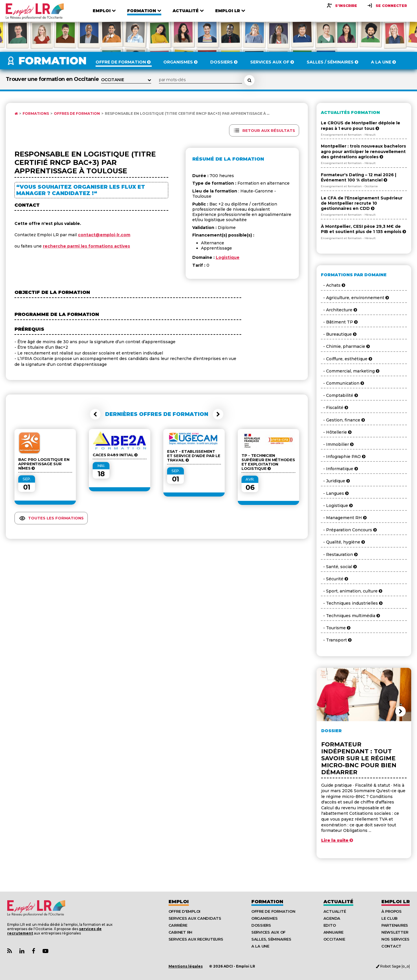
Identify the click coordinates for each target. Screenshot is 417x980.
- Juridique (335, 481)
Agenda (332, 918)
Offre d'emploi (184, 911)
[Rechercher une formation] (249, 80)
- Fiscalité (334, 408)
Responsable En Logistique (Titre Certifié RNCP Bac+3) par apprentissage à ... (187, 114)
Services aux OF (268, 932)
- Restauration (339, 554)
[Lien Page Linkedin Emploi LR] (22, 951)
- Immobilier (337, 444)
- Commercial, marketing (350, 371)
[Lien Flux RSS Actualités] (10, 951)
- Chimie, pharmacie (345, 346)
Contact (391, 946)
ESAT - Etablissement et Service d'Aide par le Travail (194, 456)
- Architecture (339, 310)
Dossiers (261, 925)
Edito (330, 925)
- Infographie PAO (343, 457)
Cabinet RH (180, 932)
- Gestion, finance (343, 420)
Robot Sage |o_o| (393, 966)
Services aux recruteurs (196, 939)
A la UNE (260, 946)
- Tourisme (336, 628)
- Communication (342, 383)
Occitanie (334, 939)
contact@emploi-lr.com (104, 235)
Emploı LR (396, 902)
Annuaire (333, 932)
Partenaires (395, 925)
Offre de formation (273, 911)
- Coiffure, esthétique (346, 359)
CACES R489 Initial (115, 455)
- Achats (333, 285)
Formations (36, 114)
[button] (95, 414)
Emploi (179, 902)
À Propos (392, 911)
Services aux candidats (195, 918)
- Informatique (339, 469)
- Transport (336, 640)
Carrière (178, 925)
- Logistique (337, 506)
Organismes (264, 918)
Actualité (338, 902)
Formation (267, 902)
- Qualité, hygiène (343, 542)
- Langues (335, 493)
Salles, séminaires (271, 939)
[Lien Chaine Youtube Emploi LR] (45, 951)
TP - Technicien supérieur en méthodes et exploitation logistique (268, 462)
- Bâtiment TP (339, 322)
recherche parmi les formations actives (86, 246)
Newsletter (395, 932)
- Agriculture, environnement (355, 298)
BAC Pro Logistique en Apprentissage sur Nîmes (44, 464)
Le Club (389, 918)
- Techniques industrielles (352, 603)
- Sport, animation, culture (352, 591)
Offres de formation (77, 114)
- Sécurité (334, 579)
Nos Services (395, 939)
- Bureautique (339, 334)
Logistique (228, 257)
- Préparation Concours (349, 530)
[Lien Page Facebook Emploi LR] (33, 951)
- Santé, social (339, 567)
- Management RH (344, 518)
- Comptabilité (339, 395)
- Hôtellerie (336, 432)
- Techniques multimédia (350, 616)
